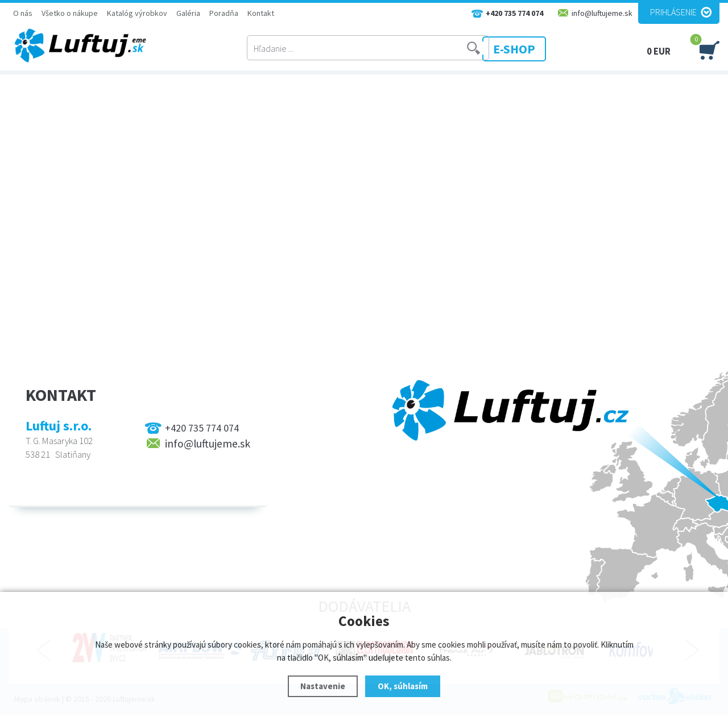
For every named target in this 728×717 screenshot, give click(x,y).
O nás (23, 13)
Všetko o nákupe (70, 13)
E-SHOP (534, 48)
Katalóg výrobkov (137, 13)
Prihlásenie (673, 12)
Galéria (188, 13)
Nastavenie (323, 686)
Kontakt (261, 13)
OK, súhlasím (403, 686)
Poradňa (224, 13)
